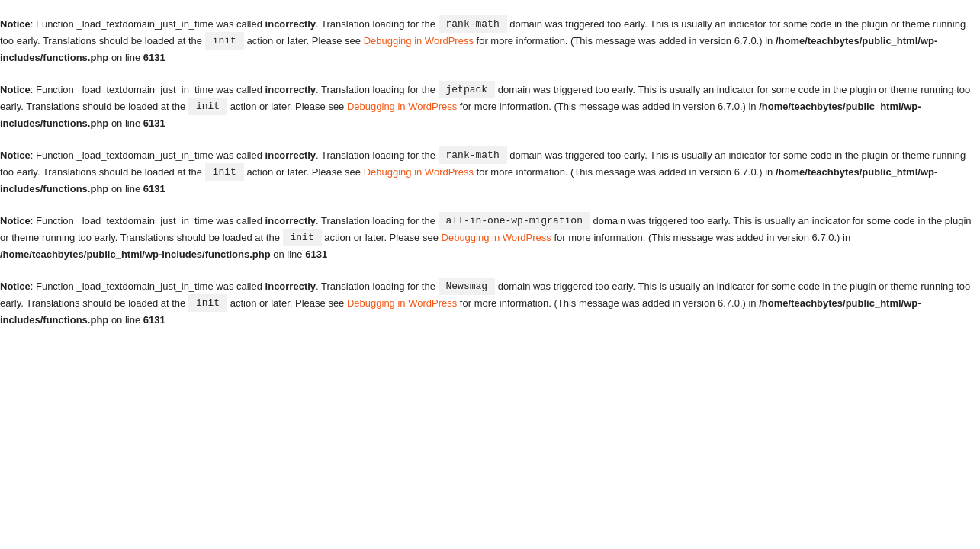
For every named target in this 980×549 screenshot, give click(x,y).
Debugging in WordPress (419, 40)
